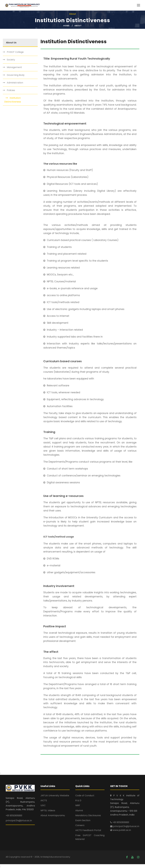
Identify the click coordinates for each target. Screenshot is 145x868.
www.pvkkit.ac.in (121, 830)
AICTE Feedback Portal (88, 830)
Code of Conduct (85, 796)
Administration (15, 83)
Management (14, 67)
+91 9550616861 (14, 816)
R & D (78, 800)
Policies (11, 90)
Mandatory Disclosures (88, 815)
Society (11, 60)
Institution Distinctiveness (13, 100)
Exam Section (83, 820)
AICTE (44, 800)
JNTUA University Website (55, 796)
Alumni (79, 810)
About (78, 26)
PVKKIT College (15, 52)
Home (66, 26)
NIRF (78, 805)
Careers (80, 825)
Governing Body (16, 75)
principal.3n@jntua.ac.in (19, 820)
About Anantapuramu (53, 815)
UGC (43, 805)
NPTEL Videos (48, 810)
